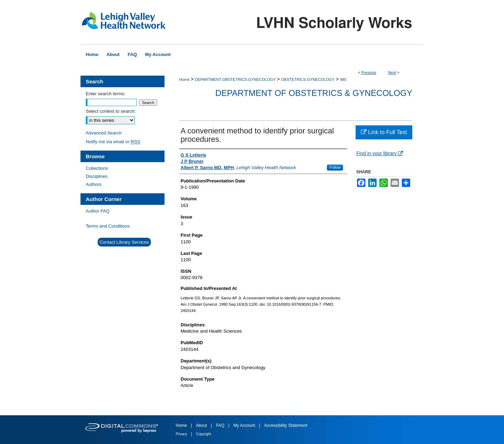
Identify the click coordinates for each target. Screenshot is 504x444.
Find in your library (380, 153)
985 (343, 79)
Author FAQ (98, 211)
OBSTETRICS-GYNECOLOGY (308, 79)
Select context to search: (111, 111)
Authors (94, 184)
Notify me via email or (113, 142)
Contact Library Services (124, 242)
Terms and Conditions (108, 226)
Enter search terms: (106, 94)
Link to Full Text (384, 132)
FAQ (221, 425)
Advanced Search (104, 133)
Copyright (204, 434)
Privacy (182, 434)
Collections (97, 168)
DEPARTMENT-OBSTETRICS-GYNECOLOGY (235, 79)
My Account (245, 425)
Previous (369, 72)
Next (392, 72)
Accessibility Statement (286, 425)
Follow (335, 167)
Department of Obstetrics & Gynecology (314, 93)
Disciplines (97, 176)
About (202, 425)
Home (184, 79)
